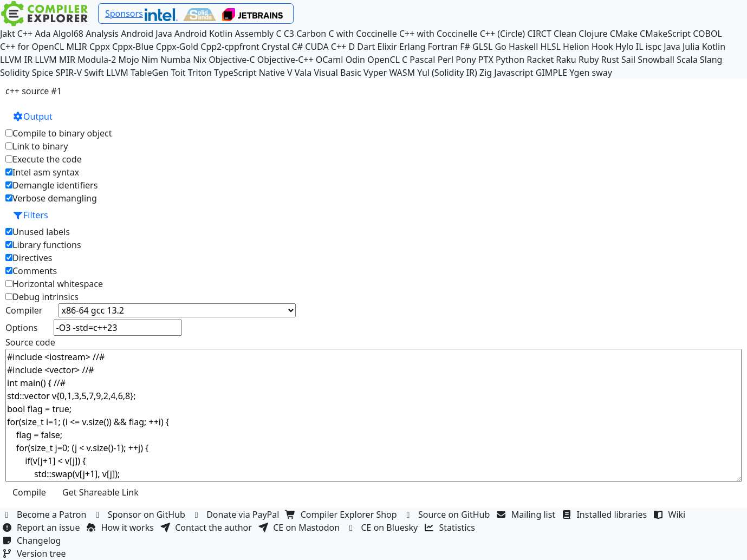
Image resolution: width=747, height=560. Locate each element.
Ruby (589, 60)
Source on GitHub (448, 515)
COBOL (707, 34)
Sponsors (124, 14)
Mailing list (527, 515)
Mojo (129, 60)
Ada (43, 34)
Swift (94, 73)
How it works (121, 528)
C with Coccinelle (362, 34)
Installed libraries (605, 515)
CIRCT (539, 34)
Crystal (275, 47)
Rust (610, 60)
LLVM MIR (55, 60)
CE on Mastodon (300, 528)
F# (465, 47)
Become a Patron (46, 515)
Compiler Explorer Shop (343, 515)
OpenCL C (387, 60)
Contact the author (207, 528)
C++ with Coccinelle (439, 34)
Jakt (8, 34)
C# (297, 47)
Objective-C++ (285, 60)
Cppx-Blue (133, 47)
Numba (176, 60)
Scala (687, 60)
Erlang (412, 47)
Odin (355, 60)
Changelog (33, 541)
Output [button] (33, 116)
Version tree (35, 554)
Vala (303, 73)
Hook (602, 47)
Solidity (15, 73)
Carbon (311, 34)
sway (602, 73)
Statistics (451, 528)
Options (21, 328)
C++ (25, 34)
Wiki (671, 515)
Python (510, 60)
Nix (200, 60)
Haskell (523, 47)
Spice (43, 73)
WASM (402, 73)
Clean (565, 34)
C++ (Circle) (503, 34)
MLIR (76, 47)
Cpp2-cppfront (230, 47)
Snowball (656, 60)
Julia (691, 47)
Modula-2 (97, 60)
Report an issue (42, 528)
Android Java (147, 34)
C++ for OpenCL (32, 47)
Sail (628, 60)
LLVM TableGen (137, 73)
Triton (200, 73)
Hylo (625, 47)
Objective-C (232, 60)
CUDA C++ (326, 47)
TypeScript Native (249, 73)
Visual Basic (337, 73)
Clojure (593, 34)
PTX (486, 60)
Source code (30, 342)
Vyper (375, 73)
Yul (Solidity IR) (447, 73)
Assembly (255, 34)
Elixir (387, 47)
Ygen (579, 73)
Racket (540, 60)
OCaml (330, 60)
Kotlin (714, 47)
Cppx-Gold (177, 47)
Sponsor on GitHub (141, 515)
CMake (624, 34)
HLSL (550, 47)
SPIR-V (69, 73)
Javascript (514, 73)
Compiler (24, 310)
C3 (289, 34)
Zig (486, 73)
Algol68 (68, 34)
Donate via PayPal (237, 515)
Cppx (100, 47)
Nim (150, 60)
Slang (711, 60)
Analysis (102, 34)
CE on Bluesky (383, 528)
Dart (366, 47)
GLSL (482, 47)
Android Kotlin (204, 34)
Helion (576, 47)
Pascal (422, 60)
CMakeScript (665, 34)
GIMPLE (552, 73)
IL (640, 47)
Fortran (443, 47)
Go (500, 47)
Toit (178, 73)
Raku (566, 60)
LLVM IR (16, 60)
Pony (466, 60)
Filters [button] (30, 215)
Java (672, 47)
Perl (446, 60)
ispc (654, 47)
